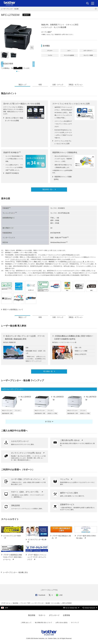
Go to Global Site (71, 608)
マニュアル (66, 479)
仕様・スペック (58, 85)
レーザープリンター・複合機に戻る (15, 572)
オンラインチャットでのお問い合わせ (28, 453)
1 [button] (17, 71)
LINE (59, 595)
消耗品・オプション (76, 85)
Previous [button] (2, 64)
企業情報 (66, 615)
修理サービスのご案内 (69, 493)
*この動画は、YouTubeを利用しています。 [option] (16, 68)
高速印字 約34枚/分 (12, 173)
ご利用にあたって (26, 623)
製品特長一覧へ (48, 189)
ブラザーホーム (6, 603)
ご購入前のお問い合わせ (72, 440)
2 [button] (19, 71)
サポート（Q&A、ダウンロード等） (27, 492)
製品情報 (16, 603)
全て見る (48, 422)
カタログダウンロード (20, 441)
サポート (42, 615)
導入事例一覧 (48, 371)
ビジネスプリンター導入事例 (37, 541)
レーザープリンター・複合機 (10, 9)
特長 (40, 85)
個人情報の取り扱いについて (44, 623)
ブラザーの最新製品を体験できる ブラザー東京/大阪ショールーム (13, 557)
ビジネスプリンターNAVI (12, 537)
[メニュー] (93, 3)
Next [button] (34, 64)
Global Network (90, 608)
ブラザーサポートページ (76, 262)
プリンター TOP (25, 603)
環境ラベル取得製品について (13, 309)
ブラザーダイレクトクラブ (20, 260)
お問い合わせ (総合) (62, 623)
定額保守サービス (67, 504)
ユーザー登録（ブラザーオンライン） (28, 479)
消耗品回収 (16, 505)
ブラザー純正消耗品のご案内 (61, 537)
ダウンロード (54, 615)
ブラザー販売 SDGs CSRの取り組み (86, 537)
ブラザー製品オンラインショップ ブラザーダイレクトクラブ (37, 557)
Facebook (40, 595)
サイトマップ (75, 623)
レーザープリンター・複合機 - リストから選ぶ (46, 603)
